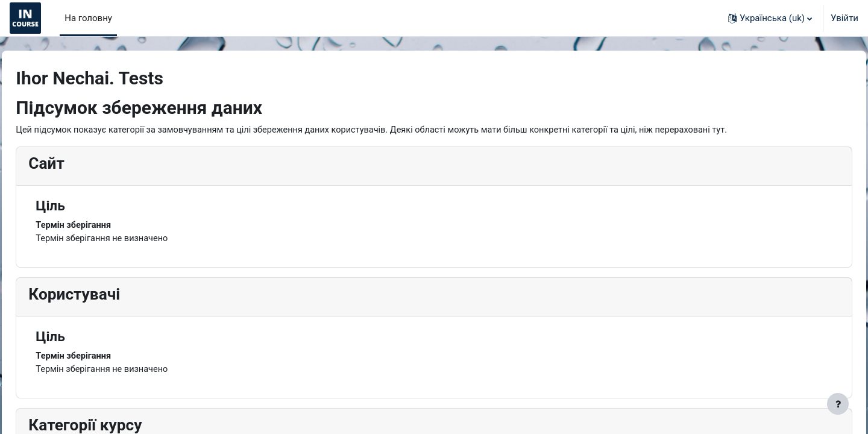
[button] (770, 18)
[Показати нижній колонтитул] (838, 404)
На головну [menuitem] (88, 18)
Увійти (844, 18)
